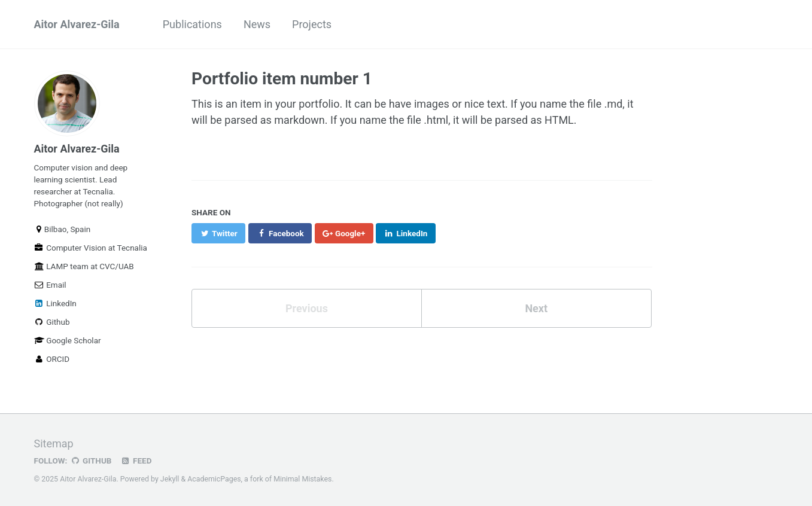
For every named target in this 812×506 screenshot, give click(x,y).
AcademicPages (214, 479)
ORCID (52, 359)
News (257, 24)
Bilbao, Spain (63, 229)
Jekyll (170, 479)
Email (50, 285)
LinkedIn (55, 303)
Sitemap (54, 443)
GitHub (91, 461)
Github (52, 322)
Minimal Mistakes (302, 479)
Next (536, 308)
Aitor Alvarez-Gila (77, 24)
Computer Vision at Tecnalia (91, 248)
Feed (136, 461)
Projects (312, 24)
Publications (192, 24)
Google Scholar (68, 340)
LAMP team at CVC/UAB (84, 266)
